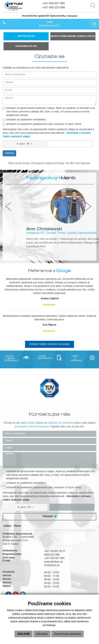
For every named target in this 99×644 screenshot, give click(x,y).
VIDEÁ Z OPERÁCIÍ (75, 358)
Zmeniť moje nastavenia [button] (68, 634)
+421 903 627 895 (53, 4)
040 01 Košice (11, 544)
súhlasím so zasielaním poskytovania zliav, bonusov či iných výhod (42, 124)
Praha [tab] (17, 526)
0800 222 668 (52, 555)
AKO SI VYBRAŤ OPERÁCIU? (9, 358)
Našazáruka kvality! (49, 24)
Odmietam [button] (42, 634)
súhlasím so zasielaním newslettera (24, 120)
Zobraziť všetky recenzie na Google (49, 344)
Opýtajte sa (26, 36)
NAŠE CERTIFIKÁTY (42, 357)
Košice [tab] (7, 526)
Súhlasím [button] (24, 634)
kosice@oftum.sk (53, 562)
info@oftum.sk (52, 566)
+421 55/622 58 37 (55, 551)
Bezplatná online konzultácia (73, 36)
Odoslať (9, 153)
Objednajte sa (26, 46)
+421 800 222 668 (53, 8)
